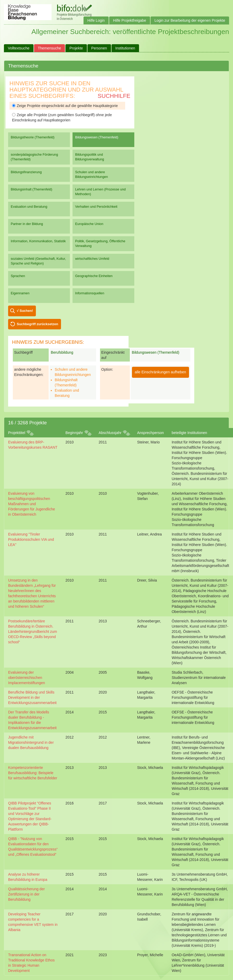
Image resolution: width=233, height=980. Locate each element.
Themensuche (50, 48)
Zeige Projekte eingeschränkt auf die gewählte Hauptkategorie (65, 106)
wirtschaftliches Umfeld (92, 259)
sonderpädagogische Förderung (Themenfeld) (34, 157)
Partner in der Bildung (27, 224)
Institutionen (125, 48)
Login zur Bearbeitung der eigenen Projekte (190, 20)
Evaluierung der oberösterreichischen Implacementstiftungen (27, 678)
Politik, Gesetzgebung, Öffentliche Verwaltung (100, 243)
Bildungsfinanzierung (26, 172)
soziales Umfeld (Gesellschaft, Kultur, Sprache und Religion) (38, 261)
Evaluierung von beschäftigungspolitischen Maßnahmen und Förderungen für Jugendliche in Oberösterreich (32, 504)
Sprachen (18, 276)
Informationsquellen (90, 293)
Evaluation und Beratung (29, 207)
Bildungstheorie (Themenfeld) (33, 137)
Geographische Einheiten (94, 276)
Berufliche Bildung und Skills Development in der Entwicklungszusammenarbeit (32, 697)
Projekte (76, 48)
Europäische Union (89, 224)
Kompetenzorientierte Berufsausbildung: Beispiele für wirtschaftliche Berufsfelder (33, 773)
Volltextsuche (19, 48)
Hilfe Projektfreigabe (130, 20)
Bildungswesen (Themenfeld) (97, 137)
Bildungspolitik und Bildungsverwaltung (90, 157)
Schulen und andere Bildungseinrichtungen (91, 174)
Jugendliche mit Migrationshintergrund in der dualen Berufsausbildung (31, 742)
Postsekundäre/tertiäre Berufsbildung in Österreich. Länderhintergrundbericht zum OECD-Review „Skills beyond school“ (33, 632)
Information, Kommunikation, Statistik (38, 241)
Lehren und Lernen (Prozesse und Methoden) (100, 192)
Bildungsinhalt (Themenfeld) (32, 189)
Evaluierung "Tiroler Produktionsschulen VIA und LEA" (31, 539)
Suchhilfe (114, 96)
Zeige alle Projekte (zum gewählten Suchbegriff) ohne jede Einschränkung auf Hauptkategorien (62, 117)
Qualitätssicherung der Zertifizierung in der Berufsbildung (26, 894)
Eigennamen (20, 293)
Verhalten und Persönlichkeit (96, 207)
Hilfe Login (96, 20)
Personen (99, 48)
